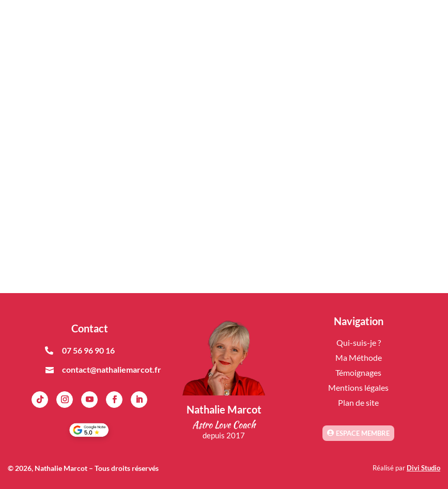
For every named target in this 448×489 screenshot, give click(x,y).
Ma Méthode (359, 357)
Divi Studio (423, 468)
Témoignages (358, 372)
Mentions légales (358, 387)
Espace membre (363, 433)
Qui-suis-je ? (359, 342)
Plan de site (358, 402)
